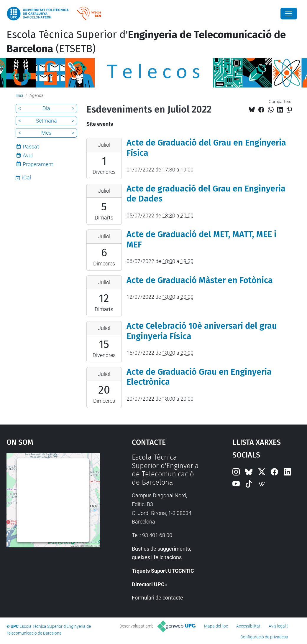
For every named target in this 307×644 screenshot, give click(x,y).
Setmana (46, 121)
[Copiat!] (289, 110)
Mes (46, 133)
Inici (19, 95)
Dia (46, 108)
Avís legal (277, 626)
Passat (31, 147)
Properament (38, 164)
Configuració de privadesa (264, 637)
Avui (28, 155)
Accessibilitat (248, 626)
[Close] (289, 14)
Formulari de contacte (157, 598)
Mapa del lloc (216, 626)
